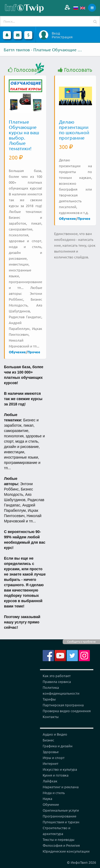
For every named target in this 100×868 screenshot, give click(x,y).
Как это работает (57, 676)
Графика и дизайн (58, 746)
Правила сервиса (57, 682)
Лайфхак (50, 781)
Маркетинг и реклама (61, 787)
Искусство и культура (60, 769)
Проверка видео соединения (67, 711)
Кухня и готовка (56, 775)
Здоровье (51, 752)
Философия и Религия (61, 845)
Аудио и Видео (55, 734)
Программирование (59, 816)
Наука (47, 798)
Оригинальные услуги (61, 810)
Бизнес (48, 740)
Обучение (17, 352)
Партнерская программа (63, 705)
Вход (56, 33)
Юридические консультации (66, 851)
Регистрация (62, 37)
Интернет (51, 763)
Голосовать (25, 70)
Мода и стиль (54, 793)
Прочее (34, 352)
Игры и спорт (54, 758)
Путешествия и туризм (61, 822)
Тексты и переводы (59, 839)
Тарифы (49, 699)
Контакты (51, 717)
